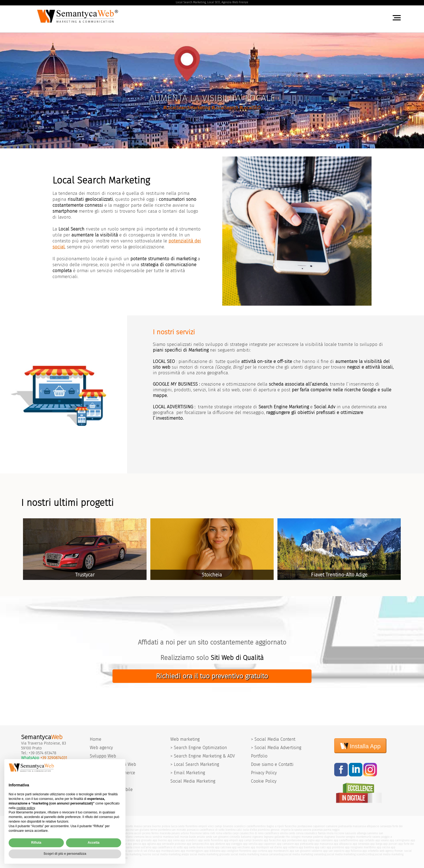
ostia (75, 837)
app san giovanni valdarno (306, 851)
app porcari (390, 844)
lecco (148, 837)
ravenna (52, 833)
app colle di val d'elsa (142, 851)
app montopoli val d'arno (266, 847)
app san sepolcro (334, 851)
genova (275, 830)
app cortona (260, 851)
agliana (119, 830)
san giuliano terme (146, 830)
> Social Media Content (273, 739)
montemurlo (364, 837)
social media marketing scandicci (347, 854)
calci (239, 830)
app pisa (92, 840)
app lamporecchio (198, 844)
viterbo (227, 833)
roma (219, 833)
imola (330, 833)
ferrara (42, 833)
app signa (309, 840)
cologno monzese (302, 837)
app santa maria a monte (199, 847)
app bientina (306, 847)
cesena (76, 833)
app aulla (102, 851)
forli (69, 833)
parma (327, 830)
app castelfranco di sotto (168, 847)
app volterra (290, 847)
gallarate (280, 837)
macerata (165, 833)
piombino (264, 830)
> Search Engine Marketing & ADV (203, 756)
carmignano (25, 840)
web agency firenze (391, 851)
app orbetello (371, 851)
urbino (185, 833)
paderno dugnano (324, 837)
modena (22, 833)
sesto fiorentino (188, 826)
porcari (29, 830)
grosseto (128, 826)
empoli (203, 826)
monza (184, 837)
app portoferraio (65, 851)
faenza (322, 833)
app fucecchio (272, 840)
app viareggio (234, 844)
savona (307, 830)
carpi (236, 833)
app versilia (250, 844)
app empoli (231, 840)
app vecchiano (241, 847)
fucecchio (291, 826)
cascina (129, 830)
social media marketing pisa (94, 854)
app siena (174, 840)
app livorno (160, 840)
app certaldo (367, 840)
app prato (53, 840)
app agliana (149, 844)
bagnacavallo (99, 833)
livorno (156, 826)
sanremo (373, 833)
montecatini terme (94, 830)
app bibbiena (212, 851)
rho (288, 837)
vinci (211, 826)
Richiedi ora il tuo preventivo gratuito (212, 676)
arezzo (99, 826)
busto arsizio (197, 837)
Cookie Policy (264, 781)
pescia (110, 830)
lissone (340, 837)
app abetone (217, 844)
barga (21, 830)
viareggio (109, 826)
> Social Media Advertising (276, 748)
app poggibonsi (118, 851)
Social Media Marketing (193, 781)
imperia (286, 830)
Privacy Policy (264, 773)
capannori (319, 826)
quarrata (50, 830)
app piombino (335, 847)
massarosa (359, 826)
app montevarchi (278, 851)
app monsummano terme (82, 844)
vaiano (376, 837)
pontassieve (305, 826)
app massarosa (324, 844)
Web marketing (185, 739)
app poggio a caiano (37, 844)
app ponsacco (111, 847)
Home (96, 739)
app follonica (353, 851)
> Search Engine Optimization (199, 748)
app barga (376, 844)
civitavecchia (32, 837)
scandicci (240, 826)
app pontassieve (292, 840)
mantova (168, 837)
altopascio (373, 826)
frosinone (196, 833)
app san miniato (91, 847)
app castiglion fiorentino (236, 851)
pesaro (176, 833)
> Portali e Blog (105, 781)
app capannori (267, 844)
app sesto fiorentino (211, 840)
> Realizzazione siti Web (113, 764)
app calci (320, 847)
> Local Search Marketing (195, 764)
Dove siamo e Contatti (272, 764)
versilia (90, 826)
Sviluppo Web (103, 756)
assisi (68, 837)
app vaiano (382, 840)
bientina (231, 830)
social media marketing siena (302, 854)
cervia (300, 833)
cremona (139, 837)
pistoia (166, 826)
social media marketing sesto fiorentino (48, 858)
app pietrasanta (304, 844)
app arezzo (128, 840)
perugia (112, 833)
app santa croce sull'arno (136, 847)
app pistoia (67, 840)
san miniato (179, 830)
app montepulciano (168, 851)
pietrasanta (345, 826)
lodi (177, 837)
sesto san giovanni (217, 837)
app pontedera (72, 847)
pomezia (58, 837)
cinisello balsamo (241, 837)
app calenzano (324, 840)
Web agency (101, 748)
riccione (339, 833)
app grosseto (144, 840)
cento (292, 833)
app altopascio (343, 844)
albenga (362, 833)
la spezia (297, 830)
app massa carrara (110, 840)
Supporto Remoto (37, 788)
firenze (80, 826)
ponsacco (193, 830)
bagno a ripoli (275, 826)
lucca (174, 826)
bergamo (84, 837)
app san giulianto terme (47, 847)
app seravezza (361, 844)
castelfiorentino (256, 826)
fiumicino (47, 837)
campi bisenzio (224, 826)
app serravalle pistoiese (171, 844)
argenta (86, 833)
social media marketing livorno (132, 854)
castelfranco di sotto (212, 830)
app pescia (134, 844)
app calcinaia (223, 847)
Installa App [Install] (360, 746)
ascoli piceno (142, 833)
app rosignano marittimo (360, 847)
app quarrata (58, 844)
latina (206, 833)
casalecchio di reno (252, 833)
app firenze (39, 840)
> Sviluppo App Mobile (111, 789)
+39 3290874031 (54, 758)
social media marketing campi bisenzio (104, 858)
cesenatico (311, 833)
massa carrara (143, 826)
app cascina (25, 847)
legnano (269, 837)
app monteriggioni (192, 851)
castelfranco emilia (276, 833)
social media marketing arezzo (170, 854)
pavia (104, 837)
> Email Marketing (188, 773)
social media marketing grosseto (210, 854)
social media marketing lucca (57, 854)
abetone (39, 830)
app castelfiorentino (346, 840)
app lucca (80, 840)
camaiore (332, 826)
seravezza (386, 826)
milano (128, 837)
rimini (62, 833)
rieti (213, 833)
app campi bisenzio (251, 840)
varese (119, 837)
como (111, 837)
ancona (129, 833)
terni (121, 833)
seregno (350, 837)
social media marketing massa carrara (254, 854)
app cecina (383, 847)
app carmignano (400, 840)
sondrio (157, 837)
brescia (95, 837)
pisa (21, 837)
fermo (155, 833)
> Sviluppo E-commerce (112, 773)
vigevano (258, 837)
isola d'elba (250, 830)
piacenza (317, 830)
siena (118, 826)
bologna (33, 833)
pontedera (164, 830)
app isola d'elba (85, 851)
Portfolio (259, 756)
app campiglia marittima (39, 851)
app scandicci (189, 840)
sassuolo (351, 833)
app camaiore (285, 844)
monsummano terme (69, 830)
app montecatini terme (113, 844)
